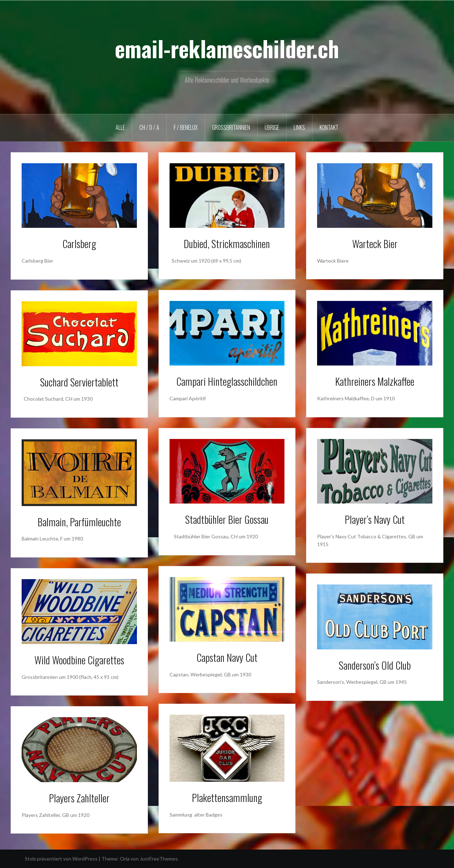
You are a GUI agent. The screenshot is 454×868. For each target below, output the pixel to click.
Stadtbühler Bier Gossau (227, 519)
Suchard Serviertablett (79, 382)
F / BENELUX (186, 127)
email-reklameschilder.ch (227, 48)
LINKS (299, 127)
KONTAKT (329, 127)
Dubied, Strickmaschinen (227, 244)
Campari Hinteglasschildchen (227, 381)
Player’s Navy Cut (375, 519)
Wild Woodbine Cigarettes (79, 660)
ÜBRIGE (272, 127)
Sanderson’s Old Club (375, 665)
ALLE (120, 127)
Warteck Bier (375, 244)
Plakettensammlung (227, 798)
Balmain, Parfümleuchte (79, 522)
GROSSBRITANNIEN (231, 127)
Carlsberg (79, 244)
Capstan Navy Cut (227, 657)
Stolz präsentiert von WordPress (61, 859)
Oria (125, 859)
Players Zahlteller (79, 798)
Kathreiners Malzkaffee (375, 381)
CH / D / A (149, 127)
